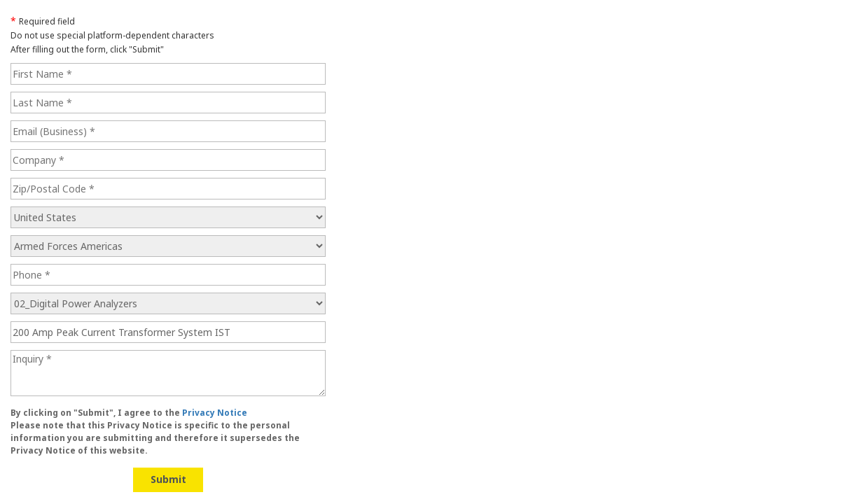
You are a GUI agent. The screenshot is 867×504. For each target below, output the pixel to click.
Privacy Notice (215, 413)
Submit (168, 479)
